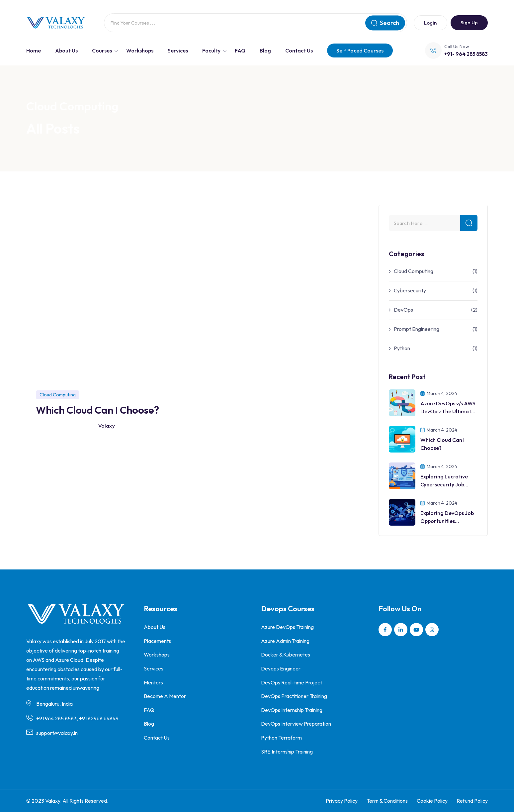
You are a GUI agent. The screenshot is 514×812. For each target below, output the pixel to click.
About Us (66, 51)
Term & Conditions (387, 801)
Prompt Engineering (417, 329)
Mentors (153, 682)
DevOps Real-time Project (292, 682)
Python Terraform (281, 738)
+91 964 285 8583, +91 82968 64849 (77, 718)
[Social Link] (385, 630)
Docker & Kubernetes (286, 655)
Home (34, 51)
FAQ (240, 51)
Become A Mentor (165, 696)
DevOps (403, 310)
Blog (265, 51)
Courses (102, 51)
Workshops (140, 51)
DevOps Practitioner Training (294, 696)
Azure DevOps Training (287, 627)
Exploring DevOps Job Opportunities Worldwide (447, 521)
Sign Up (469, 22)
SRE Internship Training (287, 752)
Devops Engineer (281, 668)
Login (430, 23)
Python (402, 348)
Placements (157, 641)
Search (385, 23)
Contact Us (299, 51)
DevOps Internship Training (292, 710)
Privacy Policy (342, 801)
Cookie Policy (432, 801)
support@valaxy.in (57, 733)
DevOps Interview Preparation (296, 724)
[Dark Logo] (56, 23)
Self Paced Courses (360, 51)
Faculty (211, 51)
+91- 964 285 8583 (466, 54)
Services (178, 51)
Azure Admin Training (285, 641)
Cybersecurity (410, 290)
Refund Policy (472, 801)
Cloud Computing (414, 271)
